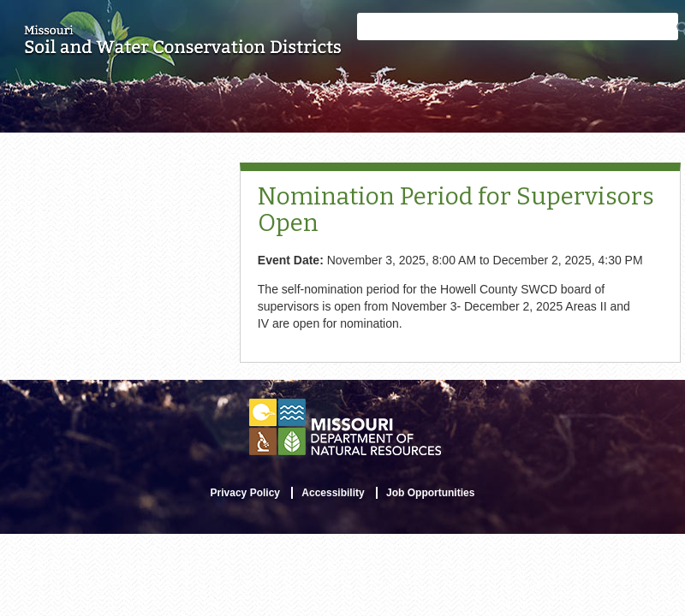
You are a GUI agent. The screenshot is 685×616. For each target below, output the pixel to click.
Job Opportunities (430, 493)
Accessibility (333, 493)
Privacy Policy (245, 493)
